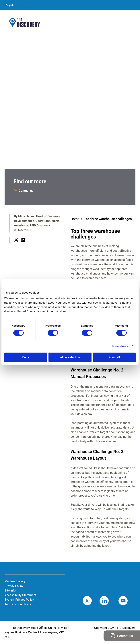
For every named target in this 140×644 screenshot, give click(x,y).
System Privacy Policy (19, 600)
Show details (120, 346)
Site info (10, 591)
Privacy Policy (14, 586)
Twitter (16, 244)
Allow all (114, 357)
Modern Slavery (15, 581)
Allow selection (70, 357)
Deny (26, 357)
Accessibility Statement (20, 595)
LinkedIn (23, 244)
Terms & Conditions (18, 604)
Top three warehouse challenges (108, 219)
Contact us (26, 191)
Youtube (129, 601)
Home (75, 219)
